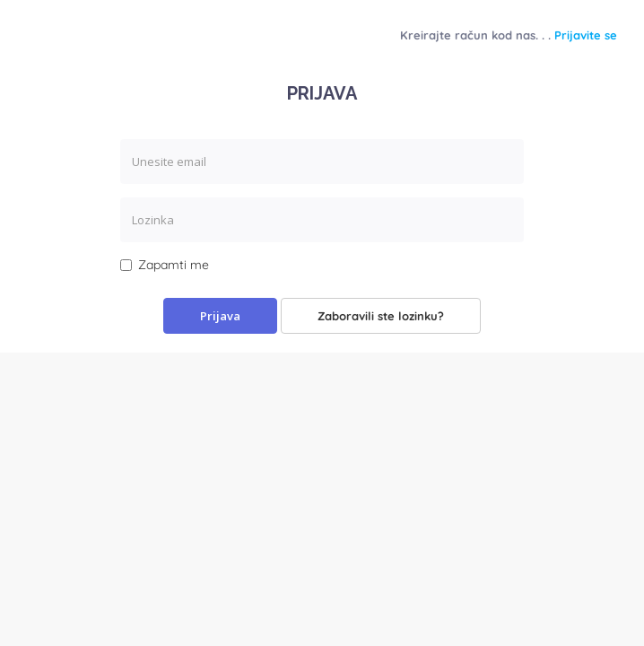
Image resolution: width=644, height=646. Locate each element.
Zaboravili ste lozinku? (381, 316)
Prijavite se (586, 35)
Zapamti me (165, 265)
